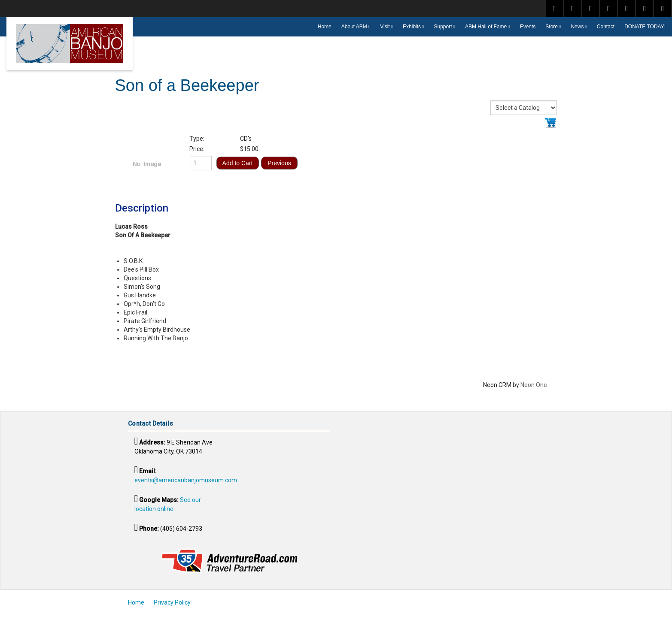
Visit (385, 27)
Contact (606, 27)
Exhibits (412, 27)
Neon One (534, 385)
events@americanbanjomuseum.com (186, 480)
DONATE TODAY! (645, 27)
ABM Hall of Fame (486, 27)
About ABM (354, 27)
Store (552, 27)
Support (443, 27)
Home (325, 27)
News (577, 27)
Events (528, 27)
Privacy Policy (172, 602)
